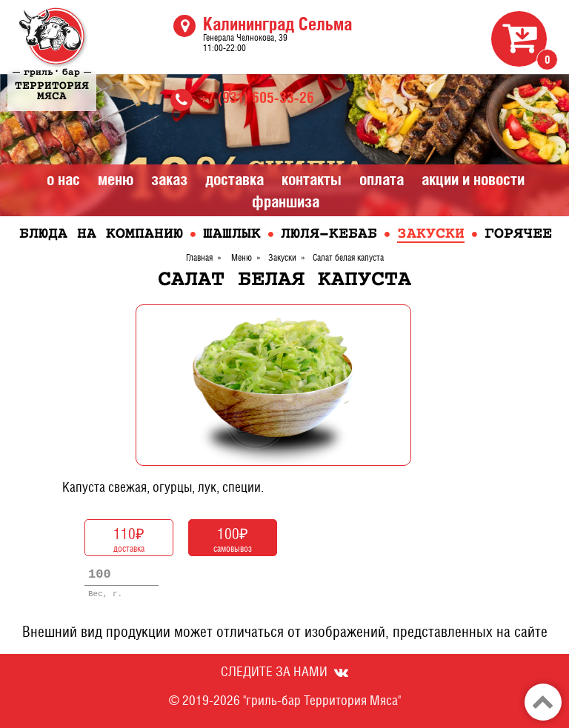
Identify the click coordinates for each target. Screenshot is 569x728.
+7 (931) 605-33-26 (257, 97)
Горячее (518, 234)
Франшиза (286, 201)
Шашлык (232, 234)
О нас (63, 179)
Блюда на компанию (101, 234)
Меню (116, 179)
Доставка (234, 179)
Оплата (382, 179)
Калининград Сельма (277, 24)
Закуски (431, 234)
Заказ (169, 179)
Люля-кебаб (329, 234)
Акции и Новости (473, 179)
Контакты (312, 179)
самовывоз (233, 539)
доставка (129, 539)
